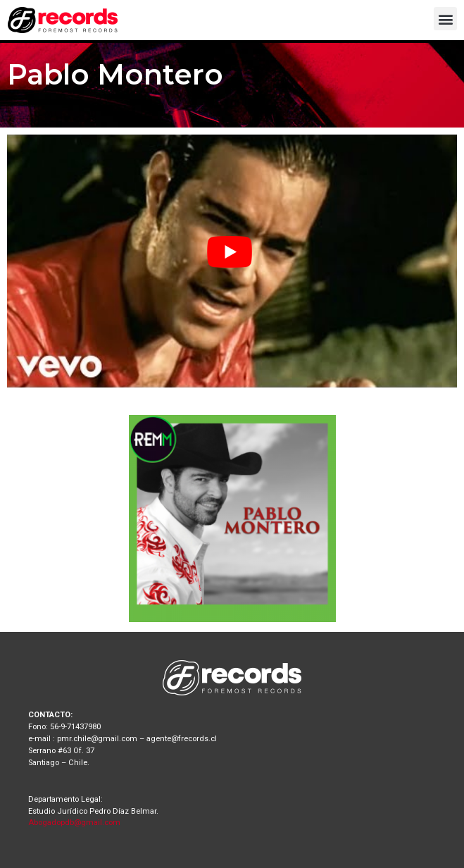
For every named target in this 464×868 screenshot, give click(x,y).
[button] (445, 19)
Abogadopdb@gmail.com (74, 823)
